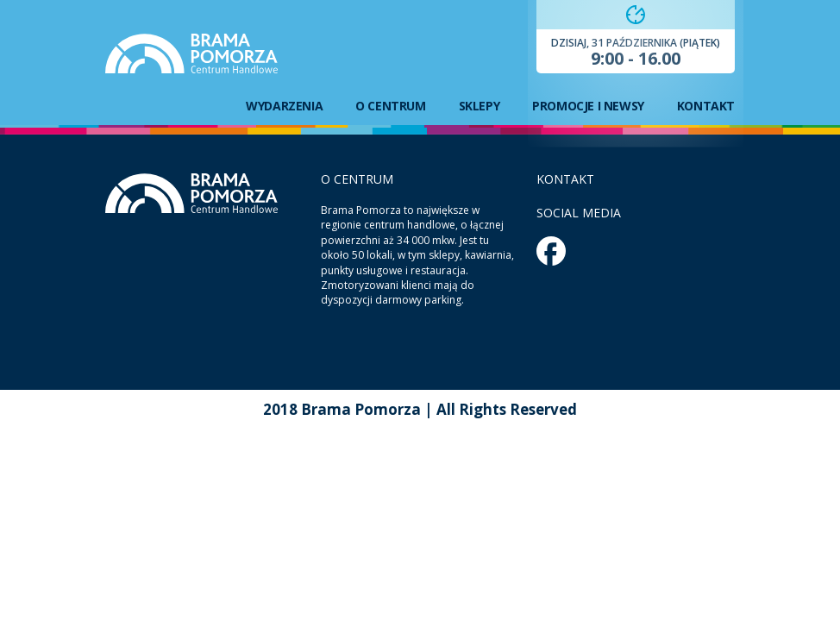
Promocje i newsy (588, 106)
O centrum (390, 106)
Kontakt (706, 106)
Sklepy (480, 106)
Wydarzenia (284, 106)
